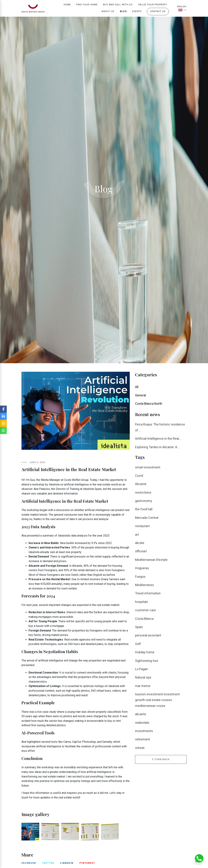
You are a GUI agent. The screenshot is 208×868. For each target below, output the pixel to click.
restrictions (143, 492)
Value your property (153, 6)
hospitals (142, 602)
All (137, 387)
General (140, 395)
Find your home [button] (87, 6)
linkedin (67, 863)
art (137, 535)
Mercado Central (147, 518)
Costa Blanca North (149, 404)
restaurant (142, 526)
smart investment (148, 467)
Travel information (148, 593)
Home (67, 6)
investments (144, 731)
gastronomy (144, 501)
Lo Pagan (141, 669)
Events (137, 13)
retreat (140, 748)
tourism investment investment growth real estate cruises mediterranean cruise (157, 700)
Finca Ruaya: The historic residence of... (160, 427)
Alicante (141, 484)
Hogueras (142, 568)
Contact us (158, 13)
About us (108, 13)
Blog (123, 13)
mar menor (143, 686)
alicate (140, 543)
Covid (139, 476)
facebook (29, 863)
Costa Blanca (144, 619)
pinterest (87, 863)
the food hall (144, 509)
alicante (141, 714)
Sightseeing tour (147, 661)
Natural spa (143, 677)
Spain (139, 627)
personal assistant (148, 635)
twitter (48, 863)
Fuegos (140, 577)
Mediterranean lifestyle (151, 560)
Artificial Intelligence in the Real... (158, 439)
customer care (145, 610)
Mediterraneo (144, 585)
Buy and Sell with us (118, 6)
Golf (138, 644)
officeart (141, 551)
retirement (143, 739)
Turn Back (161, 759)
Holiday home (145, 652)
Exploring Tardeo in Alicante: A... (157, 447)
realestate (142, 723)
